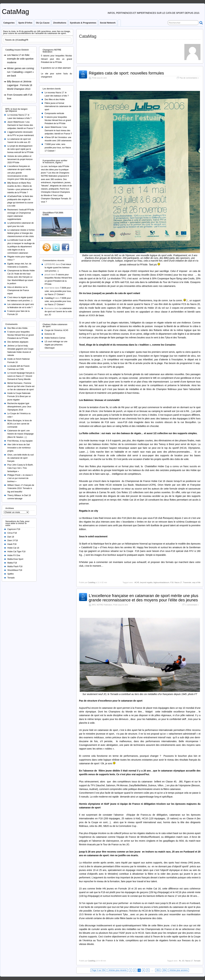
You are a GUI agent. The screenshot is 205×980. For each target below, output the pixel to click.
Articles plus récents (118, 970)
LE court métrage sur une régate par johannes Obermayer (56, 345)
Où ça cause (43, 23)
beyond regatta (146, 582)
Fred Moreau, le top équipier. (20, 441)
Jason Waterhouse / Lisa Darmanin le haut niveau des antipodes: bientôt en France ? (21, 125)
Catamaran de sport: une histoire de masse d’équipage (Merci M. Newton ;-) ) (20, 434)
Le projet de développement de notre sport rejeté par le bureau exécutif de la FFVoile (20, 149)
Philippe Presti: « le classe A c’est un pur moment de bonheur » (20, 478)
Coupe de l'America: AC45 (56, 330)
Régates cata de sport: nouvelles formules (126, 73)
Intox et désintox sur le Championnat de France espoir (18, 290)
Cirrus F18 (12, 533)
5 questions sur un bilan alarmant (56, 68)
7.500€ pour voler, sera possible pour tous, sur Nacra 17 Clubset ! (58, 147)
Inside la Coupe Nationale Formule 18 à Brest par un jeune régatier (19, 396)
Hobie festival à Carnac (55, 338)
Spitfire (10, 574)
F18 (172, 582)
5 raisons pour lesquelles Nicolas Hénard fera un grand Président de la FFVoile (21, 335)
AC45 (137, 582)
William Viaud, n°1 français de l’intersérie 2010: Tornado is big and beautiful (21, 488)
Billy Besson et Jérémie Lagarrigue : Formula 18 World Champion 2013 (20, 85)
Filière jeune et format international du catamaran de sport (58, 106)
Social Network (108, 23)
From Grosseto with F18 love (20, 97)
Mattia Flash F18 (15, 566)
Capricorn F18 (14, 529)
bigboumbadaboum (161, 582)
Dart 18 (11, 537)
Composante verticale (54, 113)
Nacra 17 (178, 582)
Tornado (197, 961)
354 (165, 970)
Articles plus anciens (179, 970)
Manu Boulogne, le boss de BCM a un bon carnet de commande (20, 424)
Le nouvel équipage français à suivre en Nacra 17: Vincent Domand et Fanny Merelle (21, 376)
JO (183, 961)
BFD (94, 605)
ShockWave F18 (15, 570)
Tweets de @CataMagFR (17, 40)
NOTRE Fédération (105, 605)
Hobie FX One (14, 555)
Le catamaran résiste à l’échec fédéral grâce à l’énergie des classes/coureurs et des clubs (21, 233)
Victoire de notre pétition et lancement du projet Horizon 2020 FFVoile (20, 159)
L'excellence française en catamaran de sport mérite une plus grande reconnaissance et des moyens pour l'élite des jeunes (144, 598)
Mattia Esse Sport (15, 559)
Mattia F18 (12, 563)
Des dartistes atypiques (18, 342)
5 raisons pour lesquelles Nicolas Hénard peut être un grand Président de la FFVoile (56, 59)
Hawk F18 (12, 544)
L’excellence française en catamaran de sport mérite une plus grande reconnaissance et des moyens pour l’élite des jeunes (21, 173)
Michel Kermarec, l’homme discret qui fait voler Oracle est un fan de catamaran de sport (21, 386)
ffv (180, 961)
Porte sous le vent (99, 78)
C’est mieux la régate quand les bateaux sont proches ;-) (58, 268)
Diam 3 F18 (13, 540)
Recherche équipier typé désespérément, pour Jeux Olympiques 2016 (19, 407)
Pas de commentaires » (189, 78)
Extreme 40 (50, 334)
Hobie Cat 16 (13, 548)
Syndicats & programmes (83, 23)
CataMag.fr (50, 298)
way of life (196, 582)
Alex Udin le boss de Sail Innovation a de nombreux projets (19, 448)
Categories (9, 23)
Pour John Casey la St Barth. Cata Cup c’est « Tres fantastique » (20, 468)
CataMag (15, 12)
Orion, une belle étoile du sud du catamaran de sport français (20, 458)
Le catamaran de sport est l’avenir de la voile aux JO (58, 312)
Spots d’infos (25, 23)
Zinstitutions (60, 23)
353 (158, 970)
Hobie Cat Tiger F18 (16, 552)
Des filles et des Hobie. (18, 328)
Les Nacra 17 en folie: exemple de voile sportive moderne (20, 59)
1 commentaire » (192, 605)
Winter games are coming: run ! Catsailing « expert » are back (21, 72)
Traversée (187, 582)
